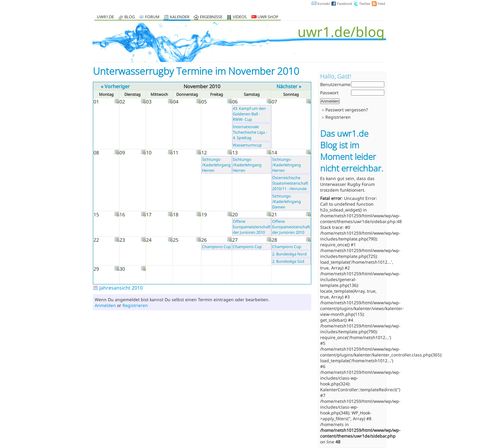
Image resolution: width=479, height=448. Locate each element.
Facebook (345, 4)
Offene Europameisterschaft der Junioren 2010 (252, 227)
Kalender (180, 17)
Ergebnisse (211, 17)
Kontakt (324, 4)
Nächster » (289, 86)
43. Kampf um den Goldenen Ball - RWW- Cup (249, 114)
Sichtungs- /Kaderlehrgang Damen (287, 201)
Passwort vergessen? (347, 110)
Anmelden (105, 305)
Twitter (365, 4)
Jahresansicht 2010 (121, 288)
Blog (130, 17)
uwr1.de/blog (341, 32)
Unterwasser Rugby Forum (347, 184)
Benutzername (335, 84)
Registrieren (135, 305)
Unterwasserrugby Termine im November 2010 (196, 71)
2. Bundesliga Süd (288, 261)
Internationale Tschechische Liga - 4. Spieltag (250, 132)
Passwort (329, 93)
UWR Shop (265, 17)
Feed (381, 4)
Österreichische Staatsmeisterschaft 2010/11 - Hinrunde (290, 183)
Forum (152, 17)
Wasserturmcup (247, 145)
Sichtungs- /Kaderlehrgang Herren (216, 165)
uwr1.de (105, 17)
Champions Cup (216, 247)
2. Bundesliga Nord (289, 254)
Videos (240, 17)
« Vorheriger (115, 86)
